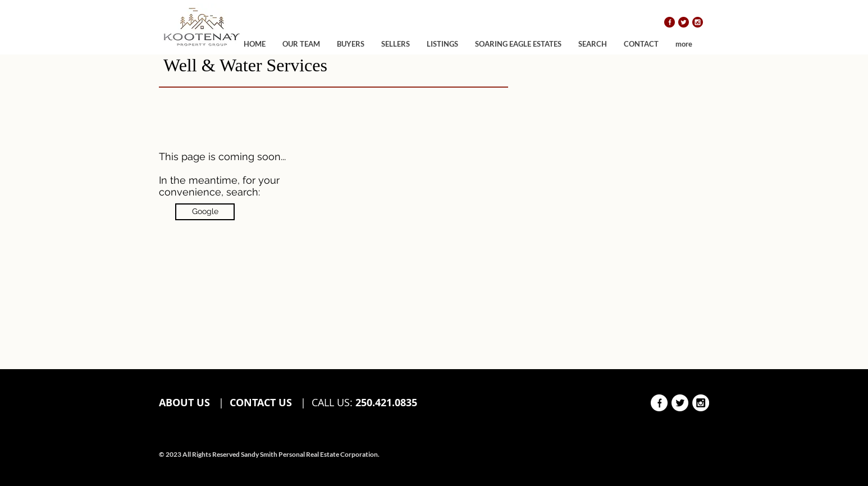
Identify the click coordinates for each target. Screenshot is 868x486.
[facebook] (670, 22)
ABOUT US (186, 403)
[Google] (205, 212)
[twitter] (684, 22)
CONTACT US (261, 403)
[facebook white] (659, 403)
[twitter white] (680, 403)
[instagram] (698, 22)
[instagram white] (701, 403)
